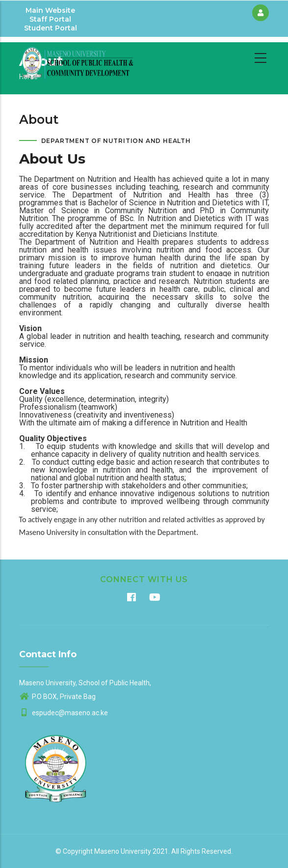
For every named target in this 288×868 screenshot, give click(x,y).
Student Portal (51, 28)
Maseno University (123, 851)
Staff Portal (50, 19)
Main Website (50, 10)
